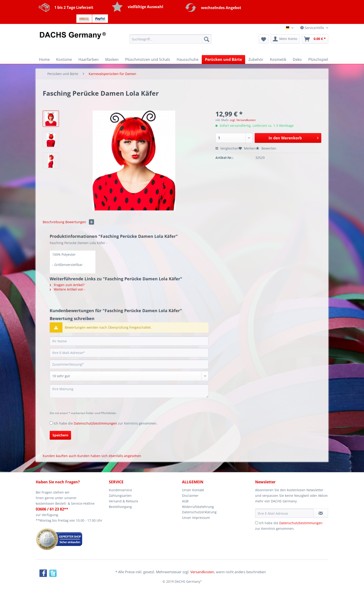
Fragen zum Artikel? (67, 285)
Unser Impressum (196, 518)
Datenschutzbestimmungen (95, 423)
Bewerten (266, 148)
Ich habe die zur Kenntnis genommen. (106, 423)
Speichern (60, 435)
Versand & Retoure (123, 501)
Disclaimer (190, 496)
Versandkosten (202, 572)
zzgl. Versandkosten (243, 120)
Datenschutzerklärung (199, 512)
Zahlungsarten (120, 496)
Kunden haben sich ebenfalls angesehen (109, 456)
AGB (185, 501)
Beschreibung (54, 222)
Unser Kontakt (193, 490)
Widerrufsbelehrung (198, 507)
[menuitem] (171, 41)
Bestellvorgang (120, 507)
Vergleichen (227, 148)
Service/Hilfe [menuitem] (313, 28)
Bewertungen (80, 222)
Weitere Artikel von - (68, 289)
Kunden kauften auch (60, 456)
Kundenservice (120, 490)
